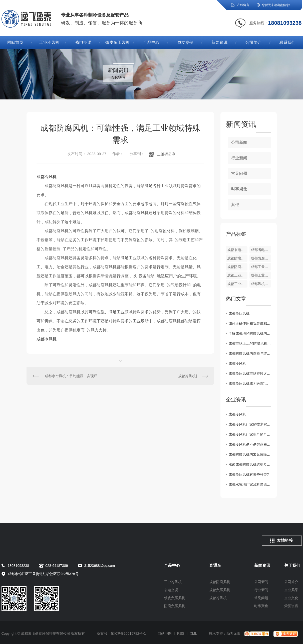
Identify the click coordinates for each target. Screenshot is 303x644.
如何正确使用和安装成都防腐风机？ (250, 323)
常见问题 (239, 173)
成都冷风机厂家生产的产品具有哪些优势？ (250, 434)
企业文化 (291, 598)
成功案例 (185, 42)
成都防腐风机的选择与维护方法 (250, 353)
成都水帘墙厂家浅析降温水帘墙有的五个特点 (250, 484)
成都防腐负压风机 (237, 258)
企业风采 (291, 590)
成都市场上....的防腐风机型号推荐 (250, 343)
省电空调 (83, 42)
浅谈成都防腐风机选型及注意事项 (250, 464)
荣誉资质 (291, 606)
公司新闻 (239, 142)
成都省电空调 (237, 250)
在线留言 (243, 5)
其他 (235, 205)
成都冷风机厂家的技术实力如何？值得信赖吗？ (250, 424)
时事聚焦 (239, 189)
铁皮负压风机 (117, 42)
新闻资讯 (219, 42)
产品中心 (151, 42)
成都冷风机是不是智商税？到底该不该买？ (250, 444)
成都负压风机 (239, 313)
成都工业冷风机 (261, 267)
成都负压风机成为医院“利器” (250, 383)
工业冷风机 (49, 42)
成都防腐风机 (220, 582)
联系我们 (287, 42)
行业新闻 (239, 158)
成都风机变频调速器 (261, 284)
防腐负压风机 (175, 606)
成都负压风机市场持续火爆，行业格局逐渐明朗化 (250, 373)
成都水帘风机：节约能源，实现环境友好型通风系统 (73, 376)
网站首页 (15, 42)
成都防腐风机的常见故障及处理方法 (250, 454)
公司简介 (253, 42)
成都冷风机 (47, 177)
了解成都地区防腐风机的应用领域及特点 (250, 333)
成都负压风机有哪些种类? (249, 474)
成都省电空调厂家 (261, 250)
